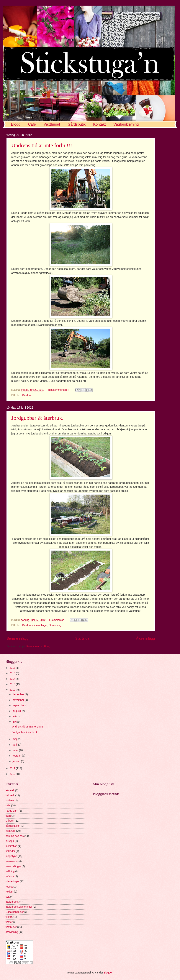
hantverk (10, 831)
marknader (12, 861)
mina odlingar (40, 625)
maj (15, 739)
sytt (8, 897)
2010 (13, 774)
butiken (10, 801)
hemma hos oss (15, 836)
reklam (9, 892)
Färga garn (12, 811)
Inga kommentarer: (59, 390)
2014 (13, 679)
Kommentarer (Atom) (38, 646)
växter (9, 922)
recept (9, 887)
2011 (13, 768)
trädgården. (12, 902)
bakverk (10, 796)
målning (10, 871)
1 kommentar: (57, 620)
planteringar (12, 881)
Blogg (16, 124)
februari (17, 756)
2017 (13, 668)
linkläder (10, 851)
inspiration (11, 846)
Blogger (108, 973)
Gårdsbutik (77, 124)
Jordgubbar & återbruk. (37, 418)
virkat (9, 917)
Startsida (82, 638)
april (15, 745)
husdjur (10, 841)
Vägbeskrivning (126, 124)
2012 (13, 690)
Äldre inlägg (145, 638)
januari (17, 761)
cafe (8, 806)
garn (8, 816)
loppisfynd (11, 856)
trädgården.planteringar (19, 907)
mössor (10, 876)
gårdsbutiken (13, 826)
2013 (13, 684)
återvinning (55, 625)
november (19, 700)
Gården (26, 395)
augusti (17, 711)
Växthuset (52, 124)
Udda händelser (15, 912)
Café (32, 124)
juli (15, 716)
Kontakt (99, 124)
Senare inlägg (18, 638)
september (19, 705)
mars (16, 750)
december (19, 694)
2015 (13, 673)
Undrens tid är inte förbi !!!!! (44, 145)
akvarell (10, 790)
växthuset (11, 927)
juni (15, 722)
